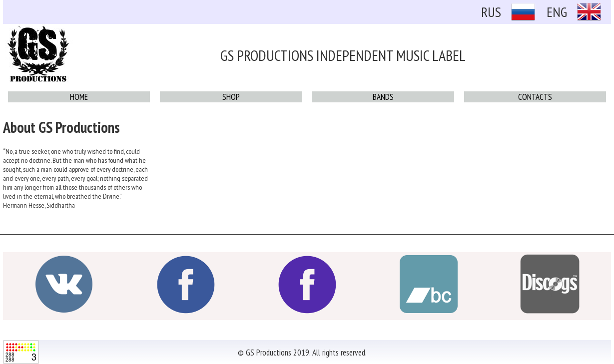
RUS (491, 12)
